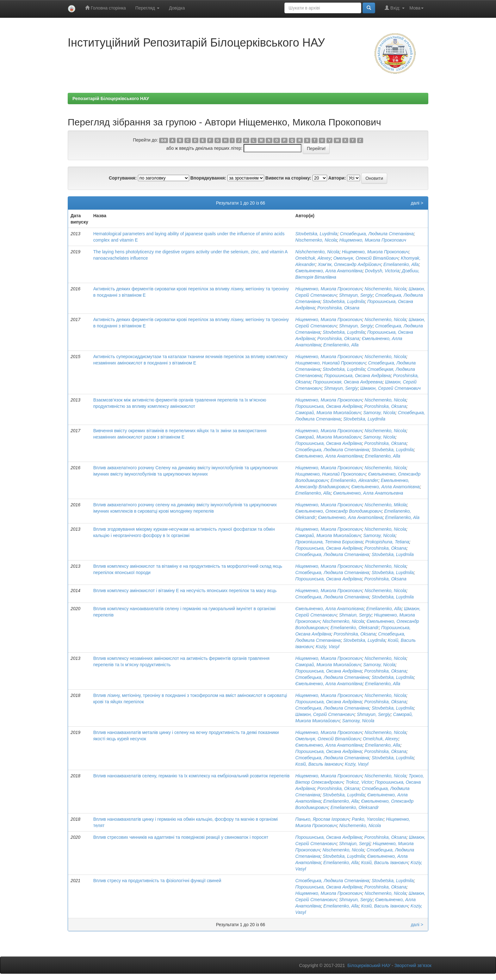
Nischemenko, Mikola (386, 505)
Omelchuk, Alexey (313, 258)
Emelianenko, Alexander (354, 480)
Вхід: (395, 8)
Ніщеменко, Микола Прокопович (373, 240)
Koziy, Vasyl (328, 647)
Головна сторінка (105, 8)
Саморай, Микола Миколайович (328, 413)
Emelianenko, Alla (401, 264)
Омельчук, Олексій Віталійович (366, 258)
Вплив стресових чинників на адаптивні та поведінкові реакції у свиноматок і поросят (181, 837)
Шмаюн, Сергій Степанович (325, 714)
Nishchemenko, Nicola (317, 252)
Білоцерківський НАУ (369, 965)
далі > (417, 203)
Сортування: (123, 178)
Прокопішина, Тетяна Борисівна (329, 542)
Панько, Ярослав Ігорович (322, 819)
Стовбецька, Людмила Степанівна (377, 234)
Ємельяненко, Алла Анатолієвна (386, 487)
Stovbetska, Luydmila (316, 234)
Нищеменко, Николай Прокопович (331, 363)
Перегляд (147, 8)
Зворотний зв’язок (413, 965)
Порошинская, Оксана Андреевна (348, 382)
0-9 (164, 140)
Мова (416, 8)
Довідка (177, 8)
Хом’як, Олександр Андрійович (349, 264)
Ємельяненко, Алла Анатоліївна (329, 271)
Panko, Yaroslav (368, 819)
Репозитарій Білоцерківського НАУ (111, 98)
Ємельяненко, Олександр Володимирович (339, 511)
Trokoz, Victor (359, 782)
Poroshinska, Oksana (338, 308)
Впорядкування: (208, 178)
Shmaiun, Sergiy (355, 615)
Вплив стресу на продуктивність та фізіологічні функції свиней (157, 881)
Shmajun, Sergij (355, 844)
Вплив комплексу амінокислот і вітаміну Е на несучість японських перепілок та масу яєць (185, 591)
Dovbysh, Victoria (382, 271)
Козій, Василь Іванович (319, 764)
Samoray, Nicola (379, 413)
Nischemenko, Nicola (316, 240)
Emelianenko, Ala (402, 517)
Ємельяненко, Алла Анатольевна (368, 493)
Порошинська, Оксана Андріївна (357, 376)
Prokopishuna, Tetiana (387, 542)
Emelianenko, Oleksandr (355, 628)
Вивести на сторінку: (288, 178)
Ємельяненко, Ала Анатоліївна (350, 517)
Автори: (337, 178)
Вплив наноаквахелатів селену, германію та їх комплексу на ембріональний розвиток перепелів (192, 776)
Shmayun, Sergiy (356, 295)
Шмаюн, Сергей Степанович (391, 388)
